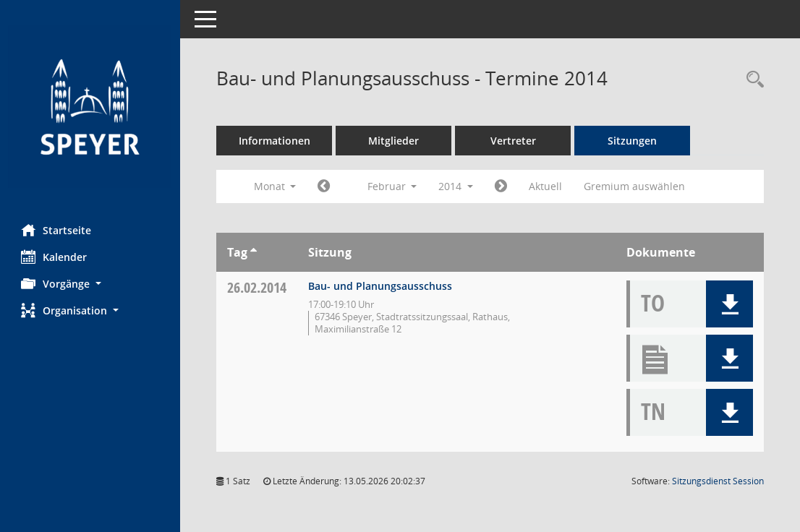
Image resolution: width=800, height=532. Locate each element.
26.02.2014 (258, 287)
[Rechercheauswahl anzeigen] (752, 80)
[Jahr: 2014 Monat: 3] (502, 186)
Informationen (275, 141)
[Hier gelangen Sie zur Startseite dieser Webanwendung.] (90, 107)
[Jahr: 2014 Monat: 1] (324, 186)
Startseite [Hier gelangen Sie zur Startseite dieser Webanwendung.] (57, 230)
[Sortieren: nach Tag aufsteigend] (254, 252)
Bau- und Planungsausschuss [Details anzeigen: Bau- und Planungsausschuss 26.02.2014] (381, 286)
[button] (90, 284)
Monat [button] (275, 186)
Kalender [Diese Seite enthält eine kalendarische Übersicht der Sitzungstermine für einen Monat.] (55, 257)
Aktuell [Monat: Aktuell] (546, 186)
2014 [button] (456, 186)
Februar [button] (392, 186)
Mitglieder (394, 141)
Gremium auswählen (635, 186)
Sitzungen (633, 141)
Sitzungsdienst (718, 481)
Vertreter (514, 141)
